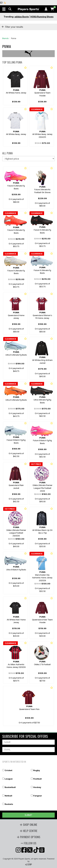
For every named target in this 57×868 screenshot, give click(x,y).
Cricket (9, 770)
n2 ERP (28, 864)
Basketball (10, 787)
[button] (4, 9)
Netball (8, 796)
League (9, 779)
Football (37, 779)
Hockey (37, 787)
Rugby (37, 770)
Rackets (9, 804)
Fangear (38, 796)
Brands (5, 38)
